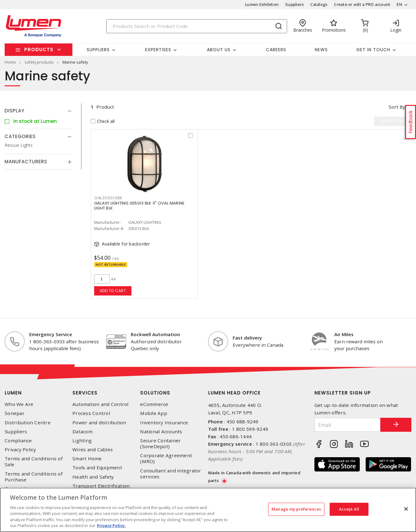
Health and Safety (93, 477)
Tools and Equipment (97, 468)
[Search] (197, 26)
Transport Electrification (101, 486)
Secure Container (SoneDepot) (160, 444)
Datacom (82, 432)
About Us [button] (219, 50)
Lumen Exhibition (262, 4)
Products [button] (39, 50)
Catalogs (319, 4)
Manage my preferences (296, 509)
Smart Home (87, 459)
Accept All (349, 509)
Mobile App (154, 413)
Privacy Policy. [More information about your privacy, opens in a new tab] (111, 525)
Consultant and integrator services (171, 474)
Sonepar (15, 413)
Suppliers (295, 4)
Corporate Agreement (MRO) (166, 458)
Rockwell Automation (155, 334)
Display (15, 111)
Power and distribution (99, 423)
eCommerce (154, 404)
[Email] (347, 425)
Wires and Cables (93, 450)
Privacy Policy (21, 450)
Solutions (155, 393)
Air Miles (344, 334)
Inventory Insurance (164, 423)
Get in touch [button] (373, 50)
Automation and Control (101, 404)
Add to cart (113, 291)
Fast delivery (247, 338)
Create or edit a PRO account (362, 4)
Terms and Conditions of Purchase (34, 477)
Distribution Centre (28, 423)
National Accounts (161, 432)
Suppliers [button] (98, 50)
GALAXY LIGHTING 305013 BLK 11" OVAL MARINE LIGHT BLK (139, 206)
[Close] (406, 509)
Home (10, 62)
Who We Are (19, 404)
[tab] (38, 111)
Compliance (18, 441)
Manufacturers (26, 162)
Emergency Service (51, 334)
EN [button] (399, 4)
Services (85, 393)
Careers (276, 50)
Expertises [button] (158, 50)
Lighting (82, 441)
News (321, 50)
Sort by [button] (397, 107)
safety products (39, 62)
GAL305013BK (108, 198)
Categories (20, 136)
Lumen (13, 393)
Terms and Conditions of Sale (34, 462)
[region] (208, 510)
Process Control (91, 413)
